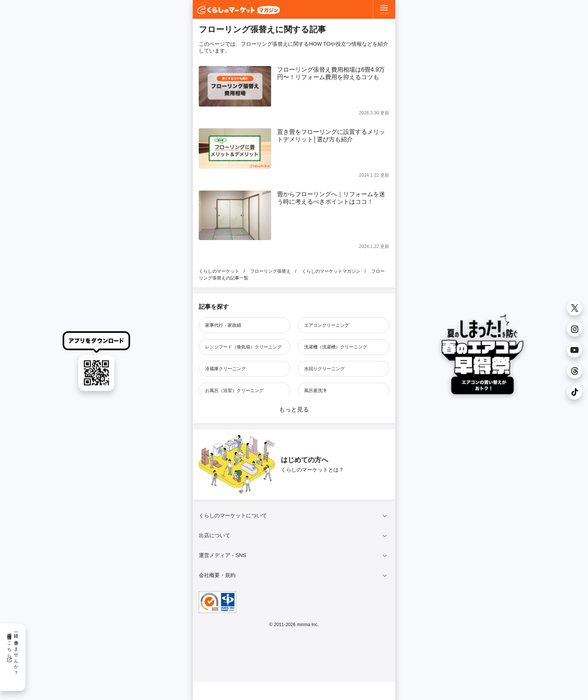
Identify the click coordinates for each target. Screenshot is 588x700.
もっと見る (294, 409)
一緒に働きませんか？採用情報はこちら (13, 651)
